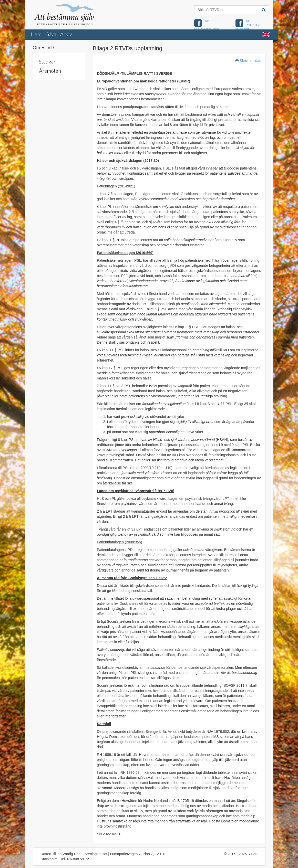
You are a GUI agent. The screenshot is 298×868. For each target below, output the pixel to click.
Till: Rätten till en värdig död (248, 25)
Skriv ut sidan (248, 61)
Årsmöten (50, 71)
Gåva (51, 34)
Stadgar (47, 61)
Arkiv (66, 34)
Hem (36, 34)
